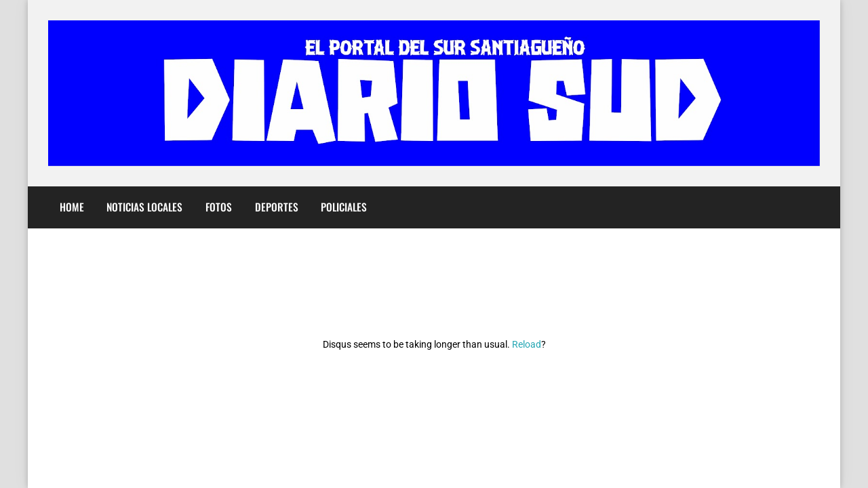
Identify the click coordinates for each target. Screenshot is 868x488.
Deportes (277, 207)
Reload (527, 344)
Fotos (219, 207)
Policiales (344, 207)
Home (72, 207)
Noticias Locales (144, 207)
